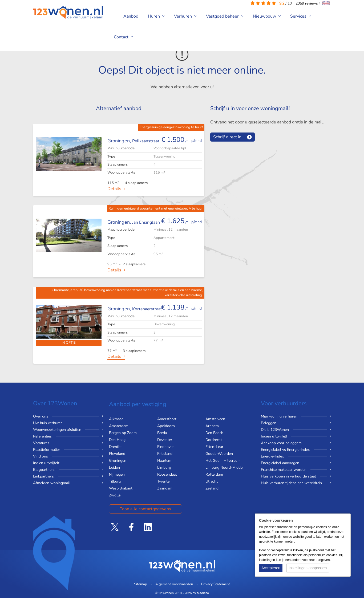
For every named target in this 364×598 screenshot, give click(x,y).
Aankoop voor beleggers (281, 443)
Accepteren (271, 568)
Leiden (114, 467)
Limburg (164, 467)
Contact (123, 37)
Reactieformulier (46, 450)
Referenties (42, 436)
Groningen (118, 461)
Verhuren (185, 16)
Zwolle (115, 495)
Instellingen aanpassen (308, 568)
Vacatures (41, 443)
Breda (162, 433)
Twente (163, 481)
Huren (156, 16)
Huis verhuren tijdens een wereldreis (291, 483)
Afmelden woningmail (51, 483)
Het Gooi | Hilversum (223, 461)
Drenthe (116, 447)
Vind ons (41, 456)
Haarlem (164, 461)
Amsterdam (119, 426)
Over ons (41, 416)
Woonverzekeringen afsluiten (57, 430)
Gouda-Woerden (219, 454)
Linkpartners (43, 476)
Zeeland (212, 488)
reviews (308, 3)
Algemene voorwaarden (174, 584)
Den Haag (117, 440)
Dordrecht (214, 440)
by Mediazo (201, 593)
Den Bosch (214, 433)
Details (114, 189)
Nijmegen (117, 474)
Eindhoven (166, 447)
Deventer (165, 440)
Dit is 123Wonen (275, 430)
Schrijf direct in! (228, 137)
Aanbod (131, 16)
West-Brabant (121, 488)
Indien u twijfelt (46, 463)
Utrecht (212, 481)
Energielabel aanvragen (280, 463)
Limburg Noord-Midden (225, 467)
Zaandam (165, 488)
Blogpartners (44, 470)
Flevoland (117, 454)
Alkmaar (116, 419)
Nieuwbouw (267, 16)
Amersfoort (167, 419)
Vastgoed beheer (225, 16)
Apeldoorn (166, 426)
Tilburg (115, 481)
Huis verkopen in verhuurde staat (288, 476)
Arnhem (212, 426)
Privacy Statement (216, 584)
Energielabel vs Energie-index (285, 450)
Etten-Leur (214, 447)
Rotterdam (214, 474)
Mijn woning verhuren (279, 416)
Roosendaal (167, 474)
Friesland (165, 454)
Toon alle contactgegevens (145, 509)
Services (301, 16)
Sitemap (141, 584)
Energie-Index (272, 456)
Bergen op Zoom (123, 433)
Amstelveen (215, 419)
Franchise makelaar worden (284, 470)
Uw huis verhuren (48, 423)
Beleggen (269, 423)
